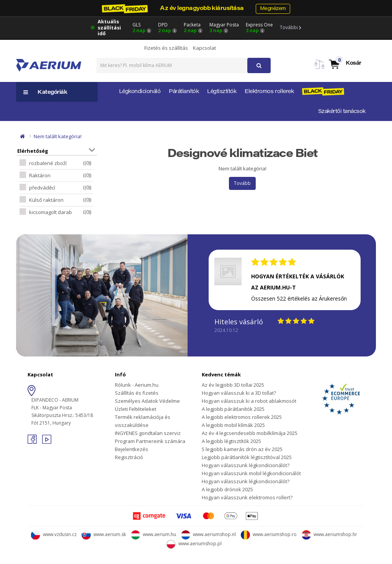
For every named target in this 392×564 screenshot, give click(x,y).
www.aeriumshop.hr (329, 534)
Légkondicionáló (140, 92)
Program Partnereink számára (150, 441)
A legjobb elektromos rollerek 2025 (242, 417)
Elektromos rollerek (269, 92)
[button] (345, 64)
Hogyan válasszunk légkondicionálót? (246, 465)
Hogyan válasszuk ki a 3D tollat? (239, 393)
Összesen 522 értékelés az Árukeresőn (299, 298)
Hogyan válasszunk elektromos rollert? (247, 497)
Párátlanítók (184, 92)
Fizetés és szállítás (166, 48)
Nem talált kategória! (58, 136)
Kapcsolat (204, 48)
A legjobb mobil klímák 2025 (233, 425)
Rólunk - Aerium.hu (137, 385)
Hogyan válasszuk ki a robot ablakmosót (249, 401)
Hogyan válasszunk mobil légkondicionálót (251, 473)
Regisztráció (129, 457)
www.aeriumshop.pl (194, 544)
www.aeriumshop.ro (269, 534)
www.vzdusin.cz (54, 534)
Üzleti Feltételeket (136, 409)
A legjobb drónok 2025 (227, 489)
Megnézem (273, 9)
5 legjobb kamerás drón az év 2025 (242, 449)
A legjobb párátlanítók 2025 (233, 409)
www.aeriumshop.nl (208, 534)
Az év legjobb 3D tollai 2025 (233, 385)
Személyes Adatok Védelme (147, 401)
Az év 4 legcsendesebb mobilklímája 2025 (250, 433)
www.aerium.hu (154, 534)
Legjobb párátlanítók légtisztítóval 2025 (247, 457)
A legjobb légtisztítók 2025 (231, 441)
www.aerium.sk (104, 534)
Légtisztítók (222, 92)
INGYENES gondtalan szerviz (148, 433)
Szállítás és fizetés (137, 393)
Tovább (242, 183)
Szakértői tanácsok (342, 112)
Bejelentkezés (131, 449)
